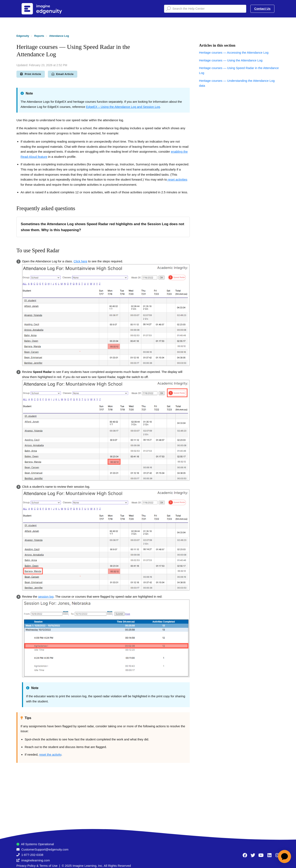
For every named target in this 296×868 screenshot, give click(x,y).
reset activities (177, 179)
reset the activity (50, 754)
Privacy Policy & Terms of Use (37, 866)
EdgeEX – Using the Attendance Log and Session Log (123, 107)
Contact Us (262, 9)
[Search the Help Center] (205, 9)
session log (46, 597)
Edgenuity (23, 36)
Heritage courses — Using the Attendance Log (231, 60)
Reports (39, 36)
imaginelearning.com (36, 860)
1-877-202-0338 (32, 855)
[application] (284, 856)
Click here (80, 261)
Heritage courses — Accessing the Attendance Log (234, 52)
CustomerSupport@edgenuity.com (45, 849)
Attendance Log (59, 36)
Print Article (31, 74)
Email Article (63, 74)
